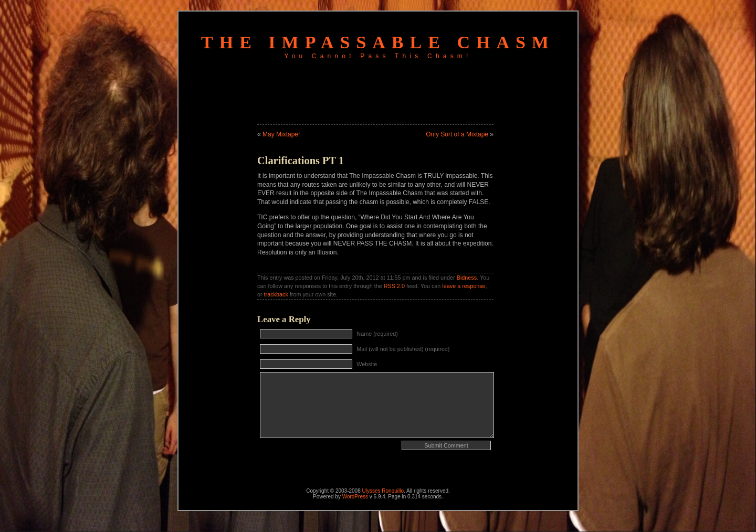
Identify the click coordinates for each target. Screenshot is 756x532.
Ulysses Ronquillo (383, 491)
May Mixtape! (281, 134)
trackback (276, 294)
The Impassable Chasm (378, 42)
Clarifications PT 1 (301, 161)
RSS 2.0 (394, 286)
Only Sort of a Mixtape (457, 134)
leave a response (464, 286)
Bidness (467, 278)
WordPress (355, 497)
